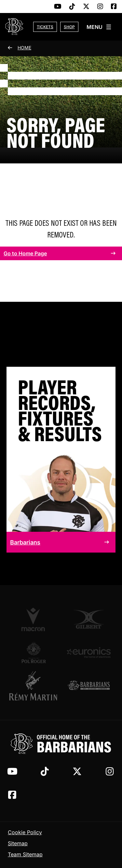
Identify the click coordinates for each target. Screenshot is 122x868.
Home (24, 48)
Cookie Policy (25, 832)
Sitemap (18, 843)
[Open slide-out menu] (99, 27)
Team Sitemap (25, 854)
